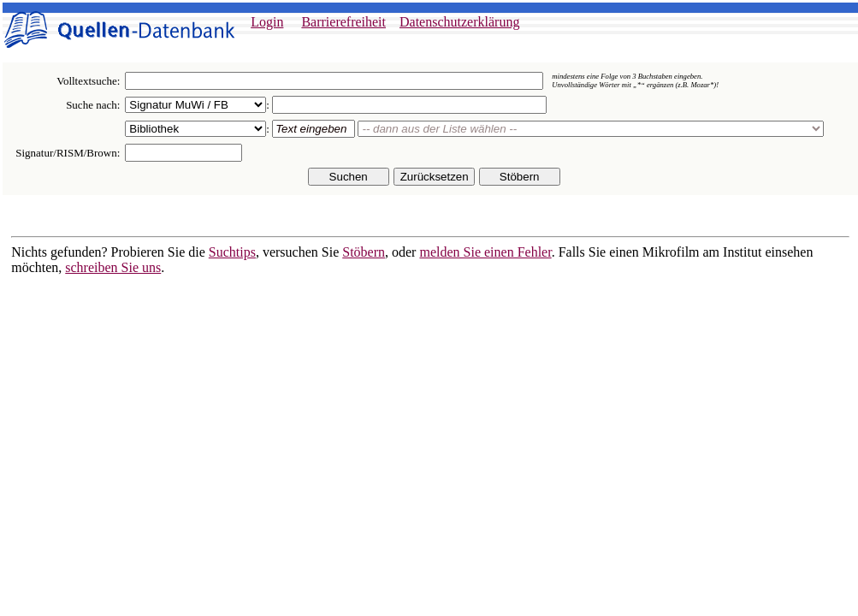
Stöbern (364, 252)
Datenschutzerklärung (459, 22)
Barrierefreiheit (343, 22)
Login (267, 22)
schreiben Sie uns (113, 267)
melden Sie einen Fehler (485, 252)
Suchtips (232, 252)
